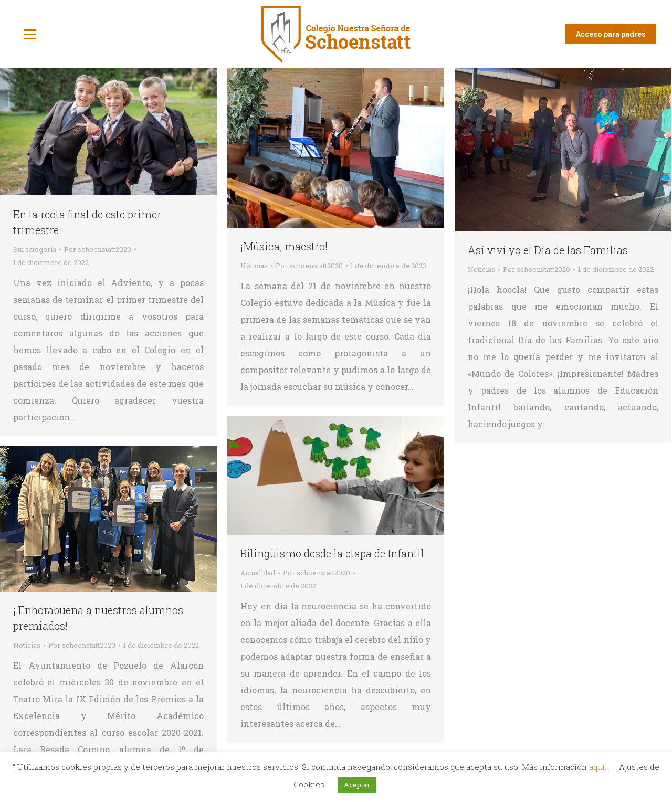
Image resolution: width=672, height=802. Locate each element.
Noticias (254, 266)
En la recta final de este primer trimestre (87, 222)
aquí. (599, 767)
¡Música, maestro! (284, 246)
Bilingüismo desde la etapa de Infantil (332, 553)
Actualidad (258, 573)
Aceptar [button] (357, 785)
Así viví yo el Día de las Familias (548, 250)
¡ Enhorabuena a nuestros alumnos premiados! (98, 618)
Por (98, 249)
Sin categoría (35, 249)
